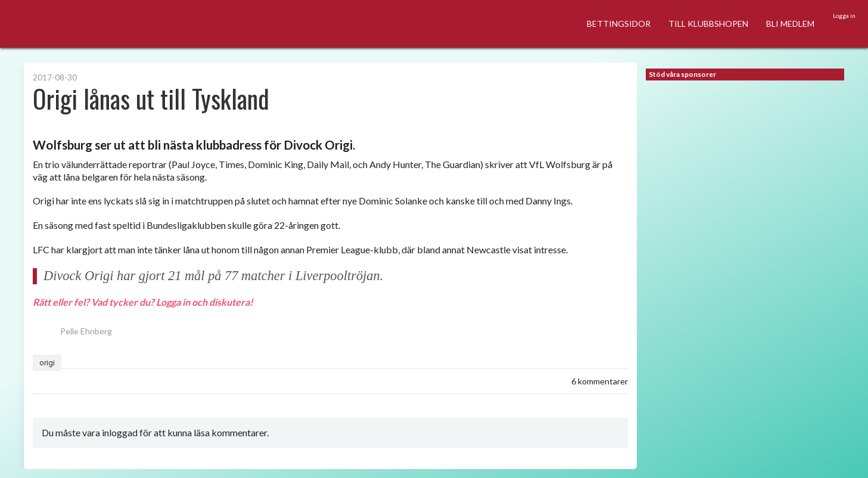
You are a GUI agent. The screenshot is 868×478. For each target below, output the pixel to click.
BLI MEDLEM (790, 24)
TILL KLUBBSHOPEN (708, 24)
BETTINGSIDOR (619, 24)
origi (47, 363)
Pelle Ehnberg (72, 331)
